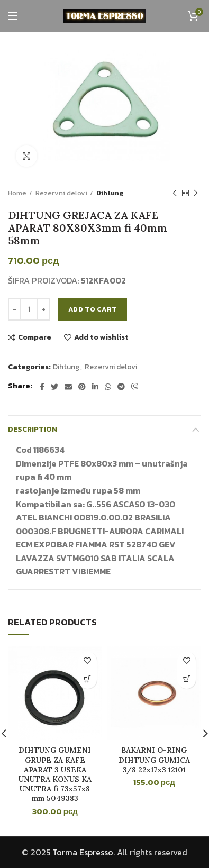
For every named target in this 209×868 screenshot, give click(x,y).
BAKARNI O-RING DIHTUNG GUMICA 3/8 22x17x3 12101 (154, 760)
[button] (88, 679)
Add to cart (92, 309)
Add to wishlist (101, 337)
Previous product (175, 194)
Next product (196, 194)
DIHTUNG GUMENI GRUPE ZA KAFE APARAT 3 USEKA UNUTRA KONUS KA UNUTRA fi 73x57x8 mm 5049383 (55, 774)
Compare (35, 337)
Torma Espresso (83, 852)
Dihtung (110, 193)
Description (33, 429)
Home (17, 193)
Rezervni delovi (61, 193)
